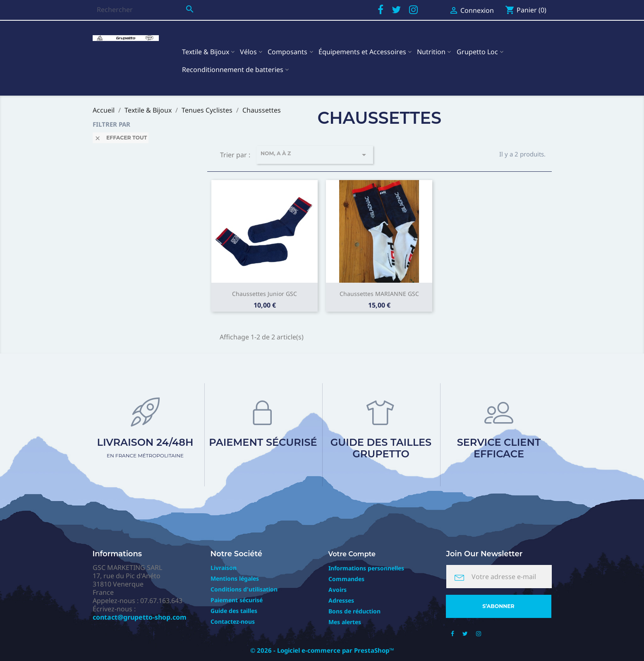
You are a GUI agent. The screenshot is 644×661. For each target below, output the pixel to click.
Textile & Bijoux (206, 52)
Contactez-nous (233, 621)
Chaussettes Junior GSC (265, 294)
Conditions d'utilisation (244, 589)
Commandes (346, 579)
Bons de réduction (354, 611)
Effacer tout (121, 138)
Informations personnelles (366, 568)
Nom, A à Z (315, 155)
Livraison (224, 568)
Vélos (248, 52)
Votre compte (352, 554)
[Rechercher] (145, 10)
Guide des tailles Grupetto (381, 448)
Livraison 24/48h (145, 447)
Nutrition (431, 52)
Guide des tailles (234, 611)
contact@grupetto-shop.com (140, 617)
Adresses (341, 600)
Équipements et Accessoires (362, 52)
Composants (287, 52)
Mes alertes (345, 622)
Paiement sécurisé (263, 442)
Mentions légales (235, 578)
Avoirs (338, 590)
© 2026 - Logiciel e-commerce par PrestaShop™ (322, 650)
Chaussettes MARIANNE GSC (379, 294)
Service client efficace (499, 448)
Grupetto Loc (477, 52)
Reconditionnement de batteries (233, 70)
